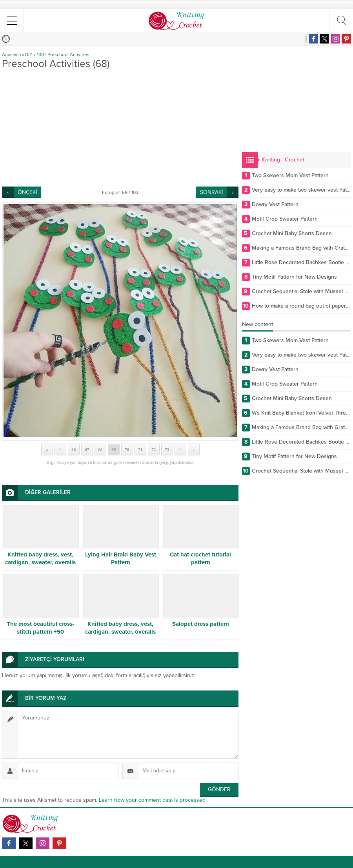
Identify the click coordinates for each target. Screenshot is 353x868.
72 (154, 449)
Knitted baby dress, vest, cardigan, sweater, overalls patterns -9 (40, 562)
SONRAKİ (211, 192)
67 (87, 449)
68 (100, 449)
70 (127, 449)
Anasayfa (11, 54)
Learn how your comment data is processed (152, 800)
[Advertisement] (120, 128)
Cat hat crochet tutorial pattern (200, 558)
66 (74, 449)
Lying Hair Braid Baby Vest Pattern (121, 558)
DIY (29, 54)
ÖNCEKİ (27, 192)
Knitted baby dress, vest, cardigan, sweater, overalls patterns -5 (120, 632)
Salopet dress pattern (201, 624)
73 (167, 449)
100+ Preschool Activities (63, 54)
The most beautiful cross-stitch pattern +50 (41, 628)
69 (114, 449)
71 (140, 449)
